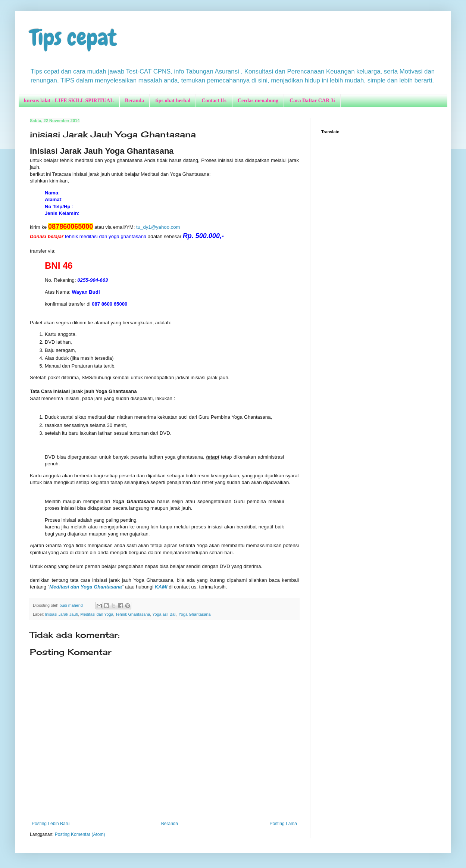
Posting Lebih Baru (51, 824)
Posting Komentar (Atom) (80, 834)
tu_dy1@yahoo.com (158, 227)
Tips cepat (73, 38)
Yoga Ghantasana (194, 614)
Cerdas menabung (258, 101)
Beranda (135, 101)
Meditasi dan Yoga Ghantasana (85, 587)
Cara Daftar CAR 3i (312, 101)
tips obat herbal (173, 101)
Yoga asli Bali (164, 614)
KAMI (161, 587)
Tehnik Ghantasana (133, 614)
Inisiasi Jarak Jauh (61, 614)
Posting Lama (283, 824)
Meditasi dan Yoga (97, 614)
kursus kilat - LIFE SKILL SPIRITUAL (69, 101)
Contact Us (214, 101)
